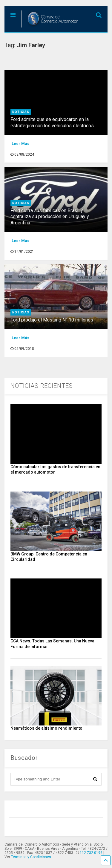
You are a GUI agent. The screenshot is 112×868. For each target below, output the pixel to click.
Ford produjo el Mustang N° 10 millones (52, 320)
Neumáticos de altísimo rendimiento (46, 728)
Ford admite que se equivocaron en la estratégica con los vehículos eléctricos (52, 123)
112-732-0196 (91, 853)
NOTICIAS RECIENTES (42, 386)
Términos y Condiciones (31, 857)
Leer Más (20, 144)
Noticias (21, 112)
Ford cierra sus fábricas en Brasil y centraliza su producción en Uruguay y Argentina (50, 217)
